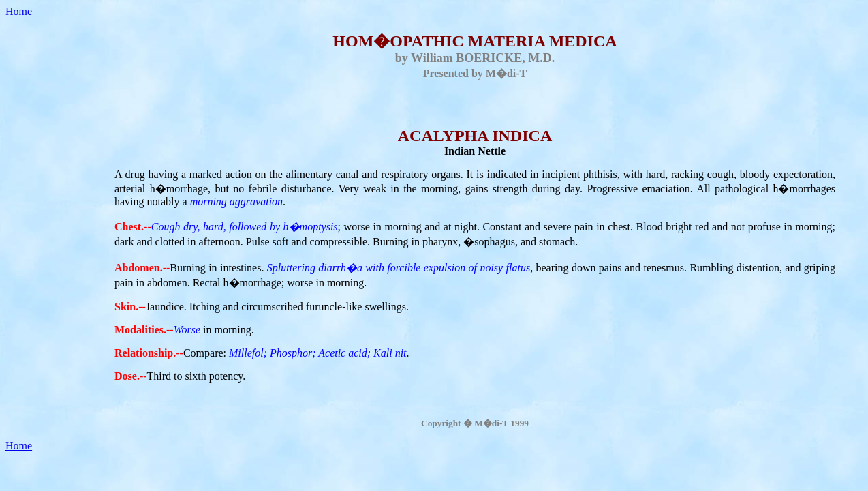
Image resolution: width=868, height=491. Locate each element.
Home (19, 11)
